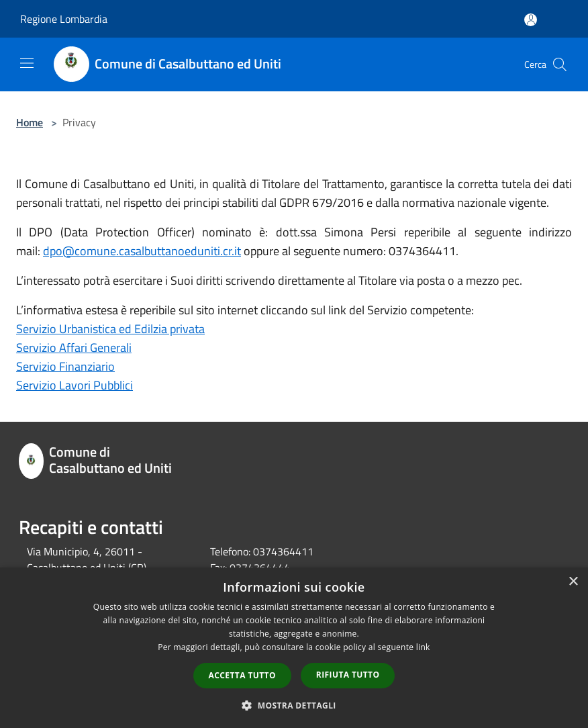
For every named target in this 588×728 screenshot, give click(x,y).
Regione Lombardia (64, 19)
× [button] (573, 582)
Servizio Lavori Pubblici (75, 385)
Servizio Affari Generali (74, 348)
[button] (294, 705)
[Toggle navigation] (27, 63)
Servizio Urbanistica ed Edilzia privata (110, 329)
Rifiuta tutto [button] (348, 675)
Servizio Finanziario (65, 366)
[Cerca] (560, 64)
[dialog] (294, 648)
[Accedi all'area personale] (531, 20)
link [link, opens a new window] (423, 647)
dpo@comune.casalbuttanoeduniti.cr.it (142, 251)
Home (30, 122)
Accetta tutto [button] (242, 675)
